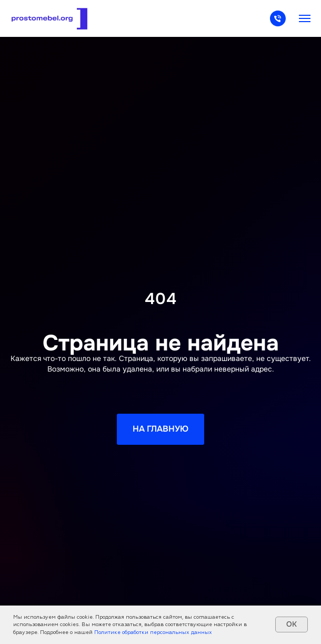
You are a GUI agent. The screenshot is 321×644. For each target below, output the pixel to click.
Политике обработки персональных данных (153, 632)
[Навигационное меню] (305, 18)
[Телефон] (278, 23)
